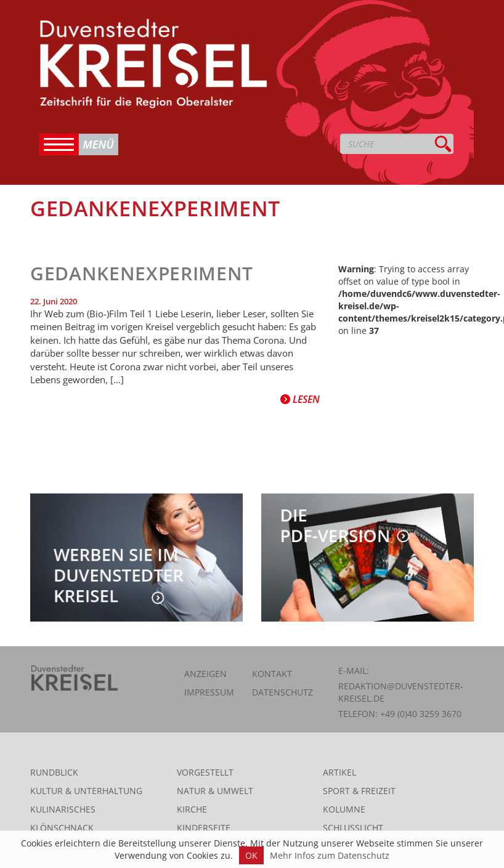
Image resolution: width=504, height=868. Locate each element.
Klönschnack (62, 828)
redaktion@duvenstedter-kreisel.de (401, 692)
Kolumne (344, 809)
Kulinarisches (63, 809)
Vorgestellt (205, 772)
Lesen (300, 399)
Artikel (339, 772)
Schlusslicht (353, 828)
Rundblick (54, 772)
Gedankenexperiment (142, 273)
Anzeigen (205, 674)
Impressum (209, 692)
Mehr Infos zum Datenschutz (330, 855)
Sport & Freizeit (359, 791)
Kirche (192, 809)
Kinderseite (204, 828)
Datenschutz (282, 692)
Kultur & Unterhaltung (86, 791)
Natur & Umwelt (215, 791)
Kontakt (272, 674)
